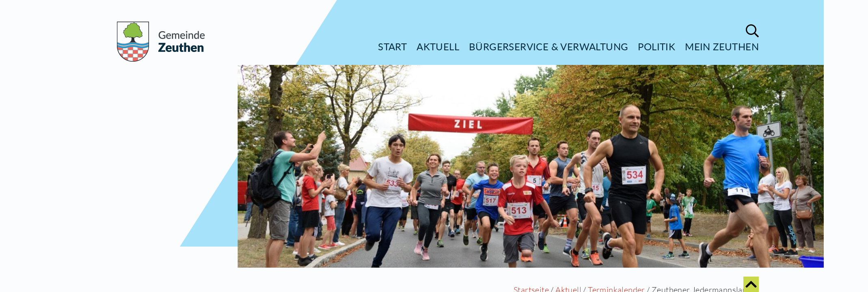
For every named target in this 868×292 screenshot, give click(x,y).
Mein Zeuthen (722, 46)
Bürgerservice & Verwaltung (548, 46)
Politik (656, 46)
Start (392, 46)
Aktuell (438, 46)
